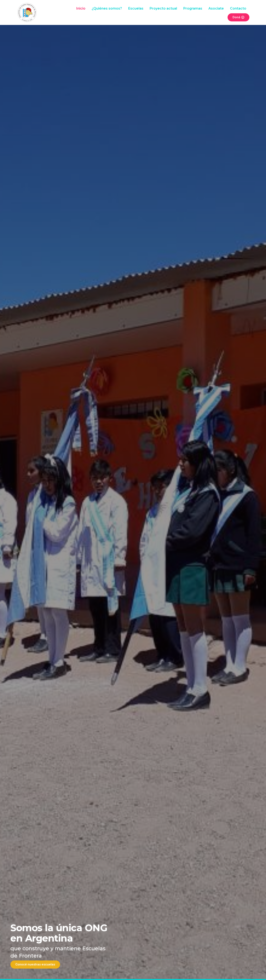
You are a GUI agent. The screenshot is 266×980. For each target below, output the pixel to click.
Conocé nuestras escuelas (35, 964)
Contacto (238, 8)
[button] (5, 489)
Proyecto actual (163, 8)
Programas (193, 8)
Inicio (81, 8)
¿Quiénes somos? (107, 8)
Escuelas (136, 8)
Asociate (216, 8)
